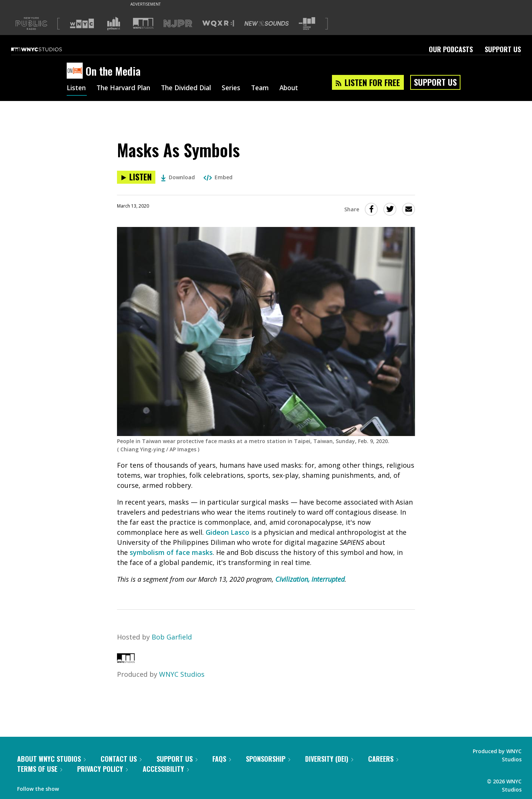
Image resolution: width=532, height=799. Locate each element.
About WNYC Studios (51, 759)
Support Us (503, 49)
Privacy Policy (102, 769)
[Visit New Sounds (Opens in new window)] (267, 23)
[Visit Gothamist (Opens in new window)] (114, 23)
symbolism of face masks (171, 552)
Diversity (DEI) (329, 759)
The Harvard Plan (126, 89)
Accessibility (166, 769)
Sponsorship (268, 759)
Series (240, 89)
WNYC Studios (182, 674)
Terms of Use (40, 769)
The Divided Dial (192, 89)
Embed (218, 177)
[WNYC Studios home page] (46, 49)
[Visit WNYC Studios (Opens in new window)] (143, 23)
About (300, 89)
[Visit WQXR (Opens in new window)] (218, 24)
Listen (77, 89)
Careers (383, 759)
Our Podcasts (451, 49)
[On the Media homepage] (76, 71)
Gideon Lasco (227, 532)
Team (270, 89)
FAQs (222, 759)
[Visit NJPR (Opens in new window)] (178, 24)
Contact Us (121, 759)
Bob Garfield (172, 637)
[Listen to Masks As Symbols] (136, 177)
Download (178, 177)
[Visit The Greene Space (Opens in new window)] (307, 24)
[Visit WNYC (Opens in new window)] (82, 23)
